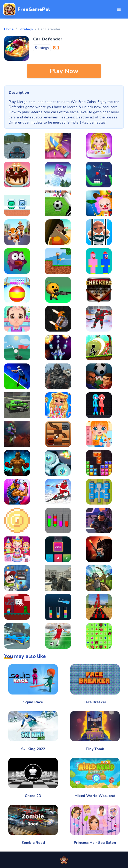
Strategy (26, 29)
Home (9, 29)
